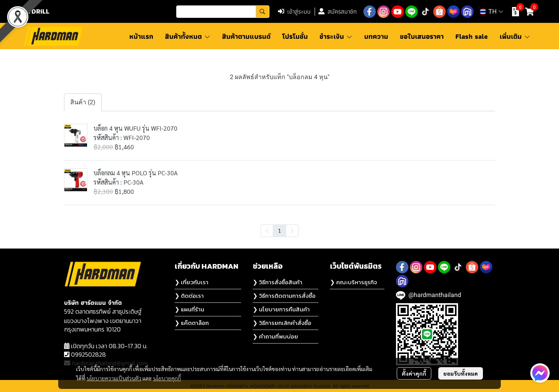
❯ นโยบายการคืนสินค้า (281, 309)
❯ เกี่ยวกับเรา (192, 282)
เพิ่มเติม (515, 36)
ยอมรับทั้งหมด (461, 373)
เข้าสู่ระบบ (294, 11)
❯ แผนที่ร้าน (189, 309)
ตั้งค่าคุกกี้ (414, 373)
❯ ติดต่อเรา (189, 296)
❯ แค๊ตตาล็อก (192, 323)
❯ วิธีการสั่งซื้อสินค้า (278, 282)
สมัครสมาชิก (338, 11)
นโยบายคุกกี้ (167, 378)
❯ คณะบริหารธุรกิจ (353, 282)
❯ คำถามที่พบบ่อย (275, 336)
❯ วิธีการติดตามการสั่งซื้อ (284, 296)
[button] (223, 12)
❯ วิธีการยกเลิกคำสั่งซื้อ (282, 323)
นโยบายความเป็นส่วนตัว (114, 378)
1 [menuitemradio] (279, 230)
